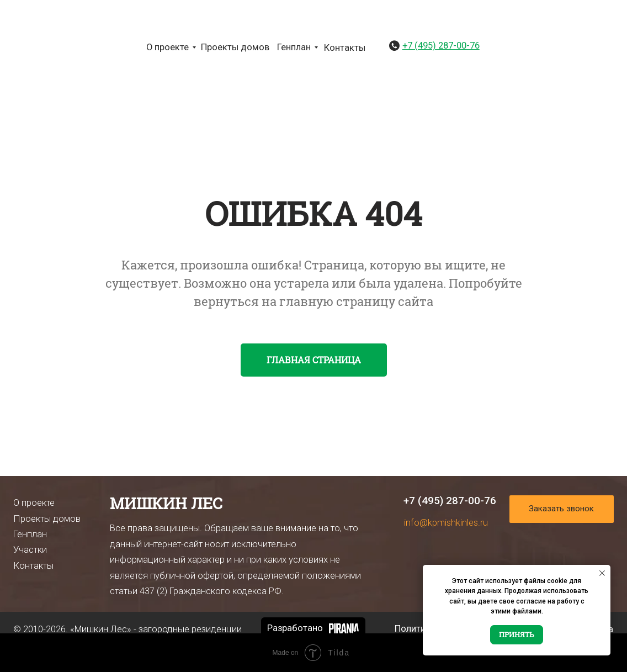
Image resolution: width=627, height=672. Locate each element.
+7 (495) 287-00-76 (450, 501)
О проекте (168, 47)
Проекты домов (235, 47)
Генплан (294, 47)
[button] (562, 509)
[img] (32, 47)
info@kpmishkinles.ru (446, 523)
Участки (30, 550)
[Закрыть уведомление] (602, 573)
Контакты (345, 48)
